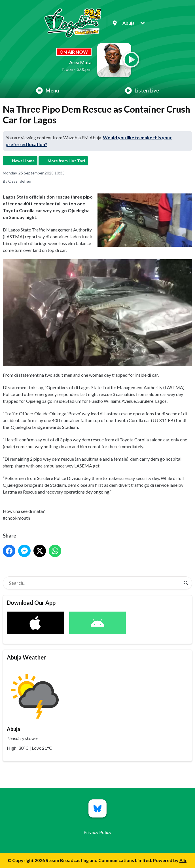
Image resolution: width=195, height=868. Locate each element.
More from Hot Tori (66, 161)
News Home (23, 161)
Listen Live (142, 90)
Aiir (183, 860)
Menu (47, 90)
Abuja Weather (26, 657)
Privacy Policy (97, 832)
